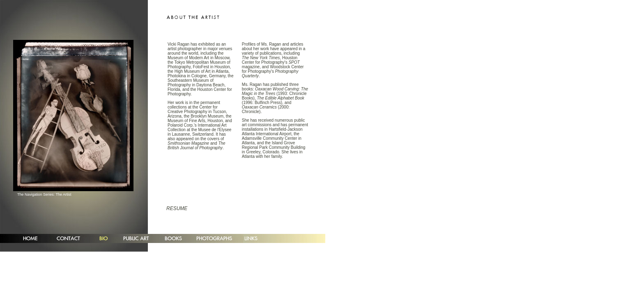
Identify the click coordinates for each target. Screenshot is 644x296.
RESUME (177, 208)
